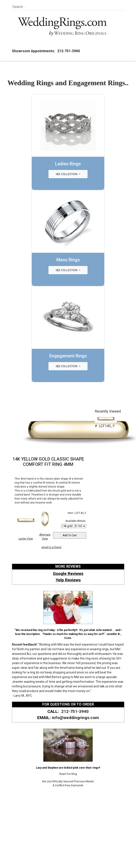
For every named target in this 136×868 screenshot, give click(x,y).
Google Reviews (68, 574)
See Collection (67, 174)
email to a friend (51, 547)
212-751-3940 (68, 51)
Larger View (26, 539)
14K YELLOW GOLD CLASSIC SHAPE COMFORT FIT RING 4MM (48, 462)
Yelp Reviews (68, 580)
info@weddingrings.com (75, 718)
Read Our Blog (68, 774)
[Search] (33, 7)
